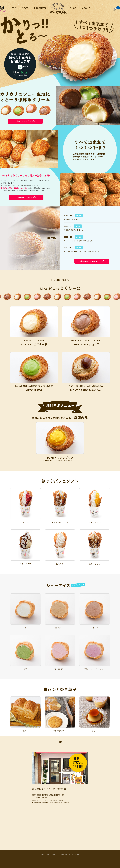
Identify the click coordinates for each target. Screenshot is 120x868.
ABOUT (86, 8)
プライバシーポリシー (48, 855)
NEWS (25, 8)
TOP (14, 8)
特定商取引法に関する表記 (71, 855)
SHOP (73, 8)
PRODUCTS (40, 8)
